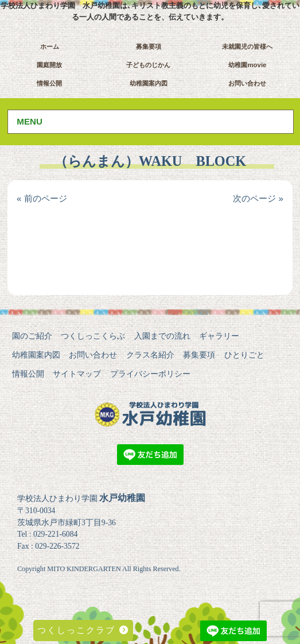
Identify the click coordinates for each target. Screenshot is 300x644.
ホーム (50, 46)
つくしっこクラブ (83, 630)
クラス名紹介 (150, 355)
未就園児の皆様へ (247, 46)
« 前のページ (42, 198)
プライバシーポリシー (150, 374)
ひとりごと (244, 355)
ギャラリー (219, 336)
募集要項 (149, 46)
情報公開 (49, 83)
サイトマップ (77, 374)
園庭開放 (49, 65)
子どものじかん (148, 65)
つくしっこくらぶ (93, 336)
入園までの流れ (162, 336)
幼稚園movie (247, 65)
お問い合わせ (247, 83)
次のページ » (258, 198)
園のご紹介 (32, 336)
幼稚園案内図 (149, 83)
